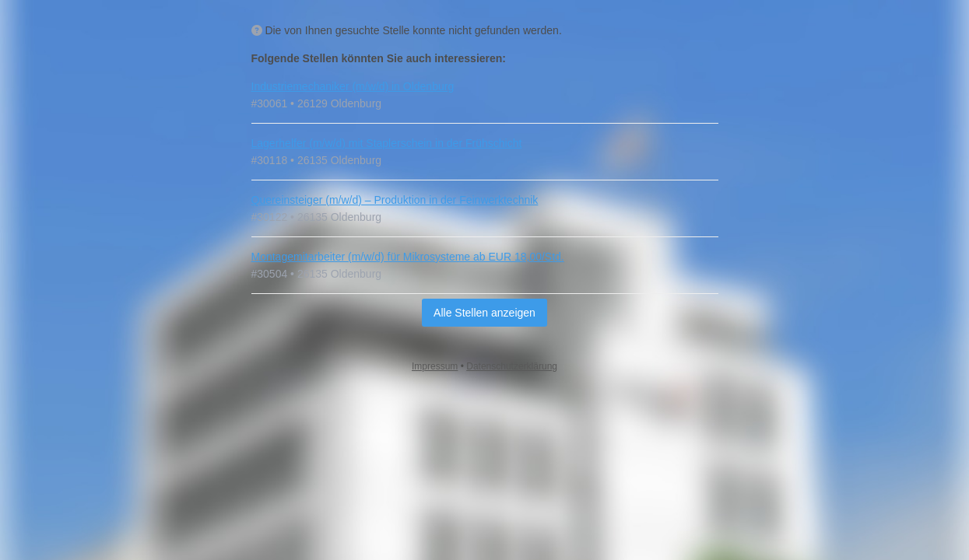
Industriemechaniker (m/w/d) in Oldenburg (353, 86)
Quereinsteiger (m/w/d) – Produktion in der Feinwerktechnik (395, 200)
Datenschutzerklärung (512, 366)
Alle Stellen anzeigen (484, 313)
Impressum (435, 366)
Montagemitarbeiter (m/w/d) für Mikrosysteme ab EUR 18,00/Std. (408, 257)
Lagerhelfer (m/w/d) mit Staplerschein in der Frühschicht (387, 143)
